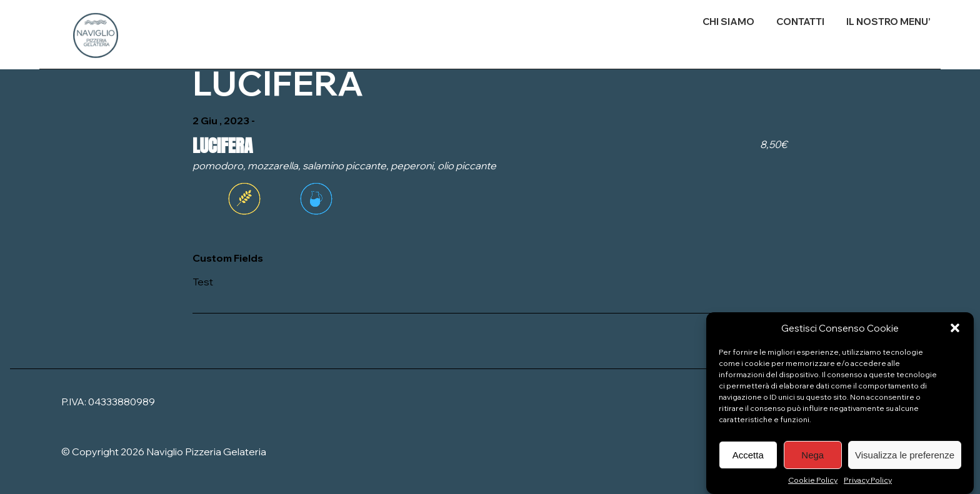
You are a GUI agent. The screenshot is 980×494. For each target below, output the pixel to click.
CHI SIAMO (728, 22)
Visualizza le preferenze (905, 459)
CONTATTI (800, 22)
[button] (955, 332)
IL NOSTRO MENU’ (888, 22)
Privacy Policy (868, 484)
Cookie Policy (813, 484)
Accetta (748, 459)
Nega (812, 459)
